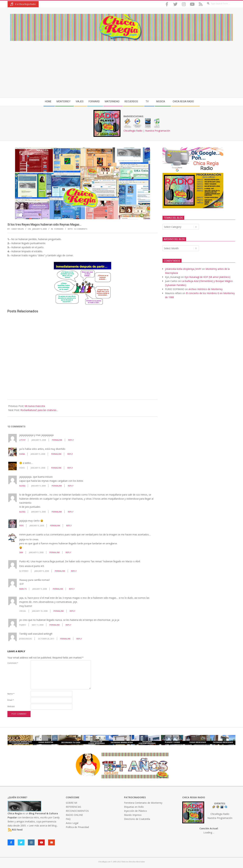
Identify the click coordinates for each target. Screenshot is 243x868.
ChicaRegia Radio (133, 131)
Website (11, 706)
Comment (13, 663)
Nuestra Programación (158, 131)
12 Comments (80, 229)
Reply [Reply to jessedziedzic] (79, 639)
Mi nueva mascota (35, 406)
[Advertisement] (122, 66)
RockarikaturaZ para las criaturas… (39, 410)
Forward (59, 229)
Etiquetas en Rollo (134, 807)
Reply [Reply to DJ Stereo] (74, 571)
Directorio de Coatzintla (137, 819)
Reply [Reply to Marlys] (72, 589)
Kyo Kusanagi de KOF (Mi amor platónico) (207, 277)
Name (11, 694)
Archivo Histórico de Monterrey (206, 289)
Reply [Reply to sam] (68, 552)
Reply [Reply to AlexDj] (71, 486)
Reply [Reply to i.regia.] (72, 611)
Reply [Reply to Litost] (71, 440)
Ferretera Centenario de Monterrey (143, 803)
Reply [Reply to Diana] (70, 454)
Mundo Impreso (133, 815)
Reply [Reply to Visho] (70, 468)
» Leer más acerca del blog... (42, 826)
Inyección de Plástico (136, 811)
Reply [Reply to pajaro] (68, 625)
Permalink (57, 440)
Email (11, 700)
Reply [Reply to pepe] (69, 526)
